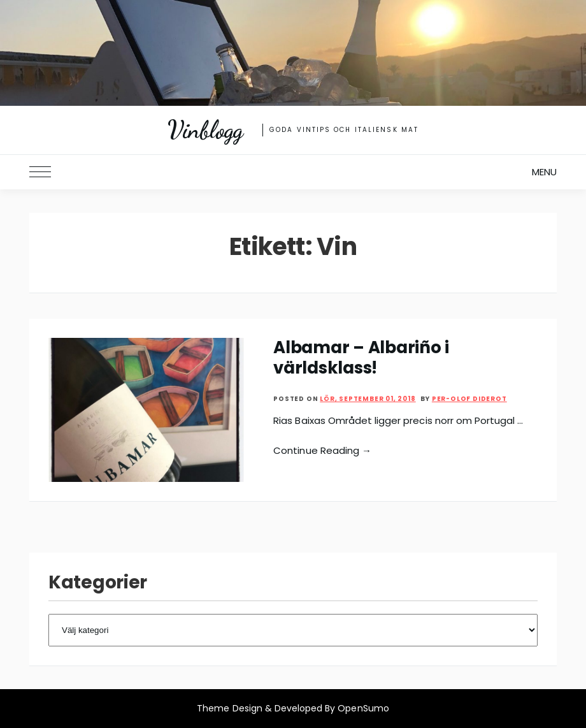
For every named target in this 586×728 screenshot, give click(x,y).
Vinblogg (205, 130)
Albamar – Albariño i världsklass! (361, 357)
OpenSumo (363, 708)
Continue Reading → (322, 450)
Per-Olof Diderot (469, 399)
